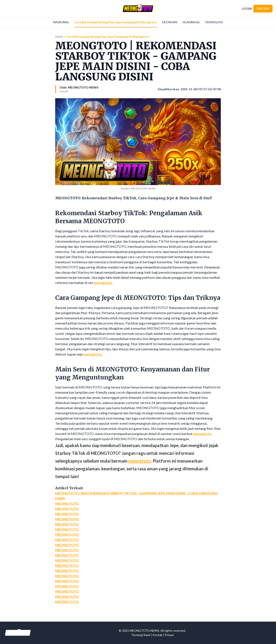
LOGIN (247, 9)
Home (59, 37)
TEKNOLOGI (214, 22)
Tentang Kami (141, 635)
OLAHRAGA (191, 22)
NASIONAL (61, 22)
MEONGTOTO (67, 503)
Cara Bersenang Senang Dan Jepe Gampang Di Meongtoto (116, 22)
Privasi (169, 635)
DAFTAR (263, 9)
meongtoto (103, 283)
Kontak (157, 635)
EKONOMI (170, 22)
